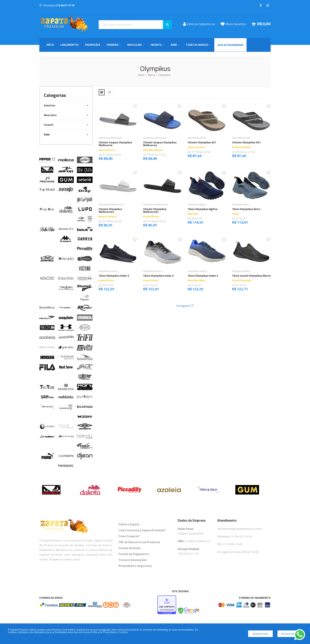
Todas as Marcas (197, 45)
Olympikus (165, 75)
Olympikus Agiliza (197, 204)
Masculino (135, 45)
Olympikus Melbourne (110, 138)
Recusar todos (290, 634)
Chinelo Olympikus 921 (202, 142)
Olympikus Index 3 (108, 271)
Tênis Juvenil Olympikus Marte (251, 276)
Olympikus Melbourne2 (111, 204)
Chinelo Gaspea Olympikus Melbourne (115, 144)
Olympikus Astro (241, 204)
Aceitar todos (260, 634)
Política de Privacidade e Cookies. (110, 632)
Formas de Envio (129, 548)
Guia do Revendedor (230, 45)
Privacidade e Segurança (135, 566)
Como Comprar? (129, 536)
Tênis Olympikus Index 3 (114, 276)
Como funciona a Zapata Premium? (142, 530)
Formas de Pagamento (134, 554)
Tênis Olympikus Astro (246, 209)
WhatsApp (57, 5)
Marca (151, 75)
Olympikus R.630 (197, 138)
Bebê (174, 45)
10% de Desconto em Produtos (139, 542)
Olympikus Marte (241, 271)
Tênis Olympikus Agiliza (203, 209)
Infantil (156, 45)
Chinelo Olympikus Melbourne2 (110, 210)
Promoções (93, 45)
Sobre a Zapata (129, 524)
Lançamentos (69, 45)
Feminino (112, 45)
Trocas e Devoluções (133, 560)
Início (50, 45)
